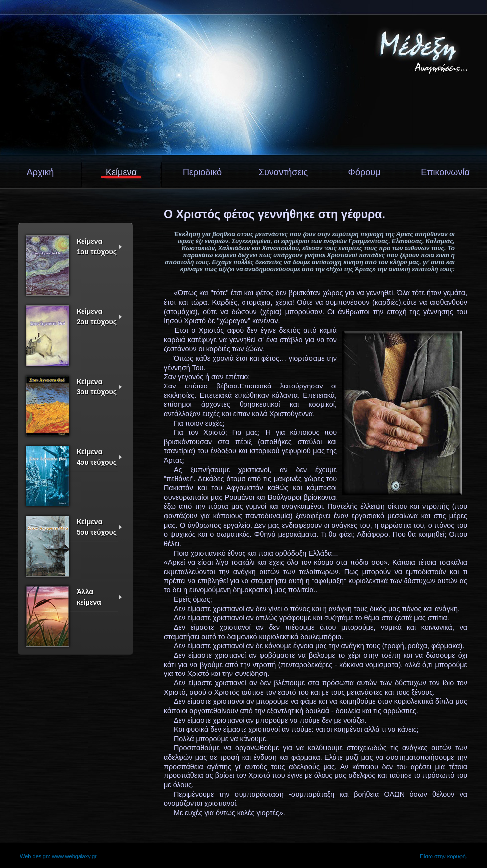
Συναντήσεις (283, 172)
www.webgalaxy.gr (74, 856)
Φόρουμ (365, 172)
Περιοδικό (202, 172)
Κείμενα (121, 172)
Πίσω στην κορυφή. (444, 856)
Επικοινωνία (445, 172)
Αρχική (41, 172)
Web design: (35, 856)
